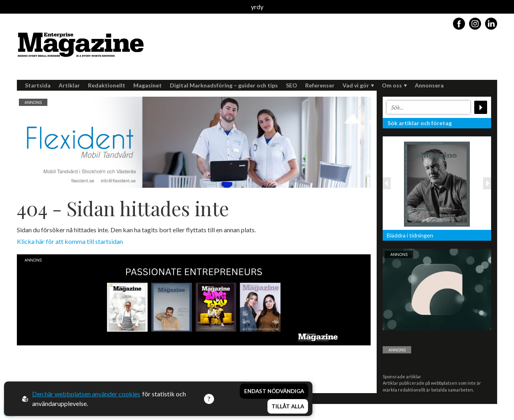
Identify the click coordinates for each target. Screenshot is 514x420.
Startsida (38, 85)
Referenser (320, 85)
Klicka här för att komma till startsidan (70, 241)
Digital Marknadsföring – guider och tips (224, 85)
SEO (292, 85)
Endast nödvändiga (274, 391)
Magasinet (148, 85)
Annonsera (429, 85)
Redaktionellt (107, 85)
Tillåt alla (288, 406)
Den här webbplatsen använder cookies (86, 394)
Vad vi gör (358, 85)
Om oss (394, 85)
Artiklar (69, 85)
